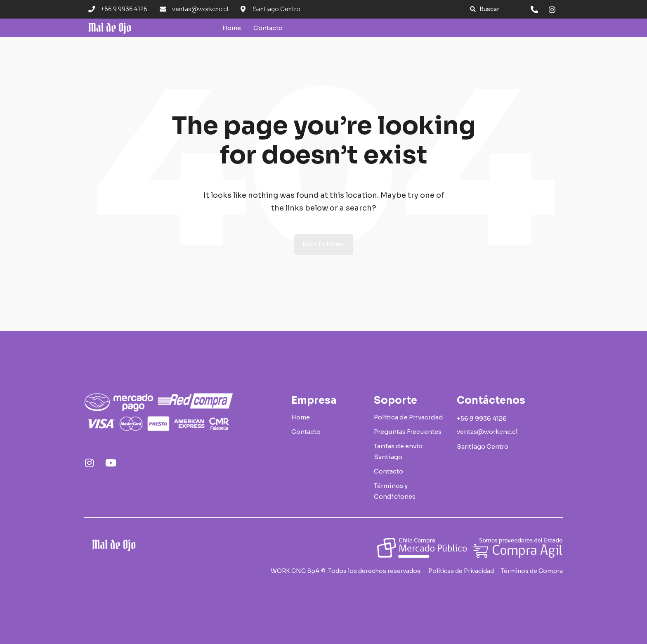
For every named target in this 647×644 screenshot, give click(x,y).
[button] (485, 9)
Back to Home (324, 244)
